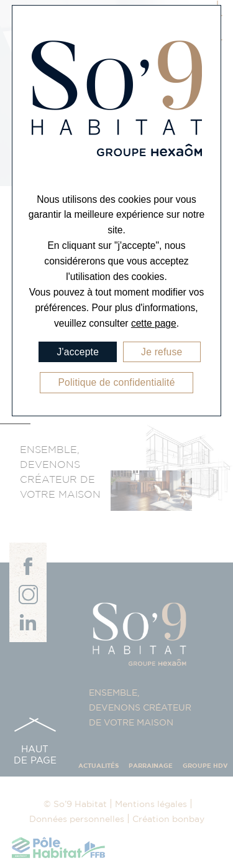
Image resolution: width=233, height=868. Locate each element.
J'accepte (78, 352)
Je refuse (162, 352)
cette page (154, 323)
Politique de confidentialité (116, 382)
